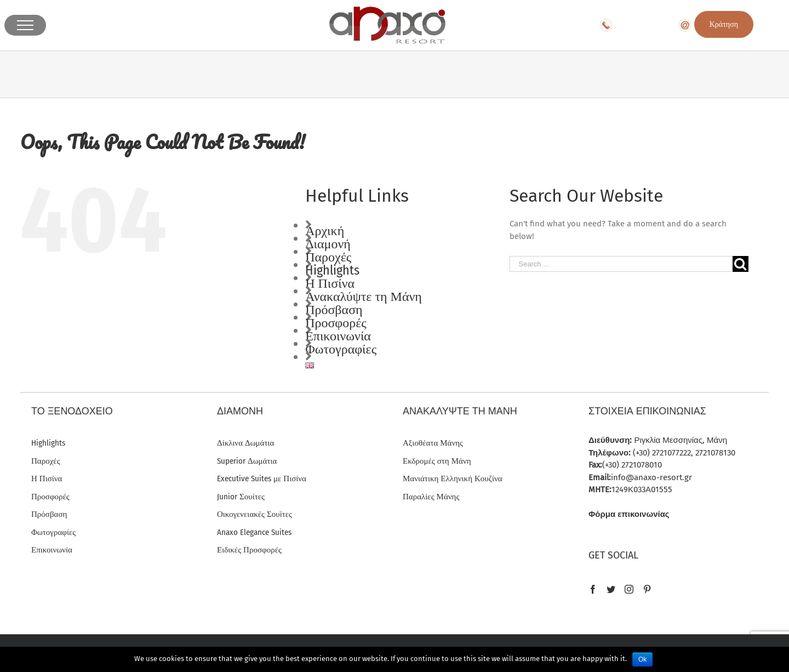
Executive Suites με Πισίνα (262, 479)
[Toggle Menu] (25, 25)
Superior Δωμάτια (247, 461)
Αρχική (325, 231)
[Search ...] (621, 264)
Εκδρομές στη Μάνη (437, 461)
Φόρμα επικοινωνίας (629, 514)
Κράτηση (724, 24)
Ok (642, 659)
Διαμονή (328, 244)
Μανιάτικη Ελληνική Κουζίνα (453, 479)
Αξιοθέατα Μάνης (433, 443)
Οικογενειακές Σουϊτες (255, 514)
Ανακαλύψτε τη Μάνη (364, 297)
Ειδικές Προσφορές (249, 550)
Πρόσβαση (334, 310)
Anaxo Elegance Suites (254, 532)
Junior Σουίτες (241, 497)
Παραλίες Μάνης (431, 497)
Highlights (332, 270)
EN (761, 25)
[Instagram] (629, 589)
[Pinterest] (647, 589)
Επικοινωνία (338, 336)
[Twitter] (611, 589)
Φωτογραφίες (341, 349)
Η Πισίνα (330, 283)
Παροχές (328, 257)
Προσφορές (336, 323)
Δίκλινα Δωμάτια (245, 443)
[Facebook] (593, 589)
